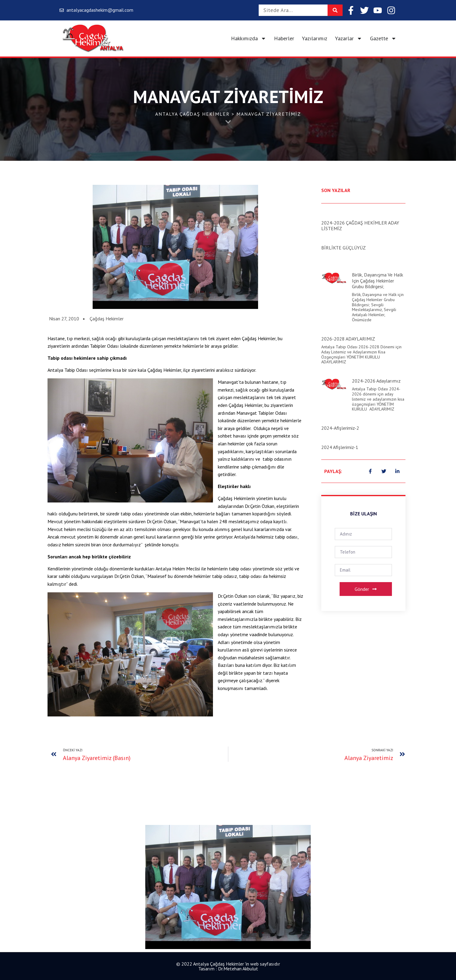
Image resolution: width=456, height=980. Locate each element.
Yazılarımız (315, 38)
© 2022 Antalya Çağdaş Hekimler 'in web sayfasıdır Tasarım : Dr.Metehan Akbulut (228, 966)
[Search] (335, 10)
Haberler (284, 38)
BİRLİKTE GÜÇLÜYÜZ (344, 248)
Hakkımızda (249, 38)
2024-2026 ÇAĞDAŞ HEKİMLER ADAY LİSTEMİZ (360, 226)
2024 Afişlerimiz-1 (340, 447)
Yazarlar (349, 38)
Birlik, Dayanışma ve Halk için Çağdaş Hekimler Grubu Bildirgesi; (377, 280)
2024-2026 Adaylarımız (376, 381)
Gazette (383, 38)
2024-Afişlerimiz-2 (340, 428)
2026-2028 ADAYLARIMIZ (348, 339)
